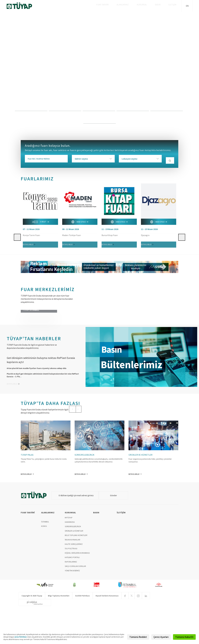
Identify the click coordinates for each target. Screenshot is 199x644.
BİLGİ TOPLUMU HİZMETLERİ (76, 572)
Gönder (107, 532)
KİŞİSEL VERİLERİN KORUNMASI (77, 590)
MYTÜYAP (69, 554)
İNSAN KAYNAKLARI (72, 576)
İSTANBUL (45, 558)
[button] (17, 208)
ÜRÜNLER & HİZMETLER (74, 568)
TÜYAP (22, 6)
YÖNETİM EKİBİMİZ (72, 607)
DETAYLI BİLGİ (29, 243)
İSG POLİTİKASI (71, 585)
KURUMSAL (146, 6)
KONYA (44, 563)
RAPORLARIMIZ (71, 598)
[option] (99, 71)
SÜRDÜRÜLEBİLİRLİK (73, 563)
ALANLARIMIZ (128, 6)
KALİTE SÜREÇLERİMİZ (74, 581)
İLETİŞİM (173, 6)
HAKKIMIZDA (70, 559)
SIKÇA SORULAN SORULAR (75, 603)
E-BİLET (40, 221)
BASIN (160, 6)
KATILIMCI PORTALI (72, 594)
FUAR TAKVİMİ (109, 6)
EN (187, 6)
